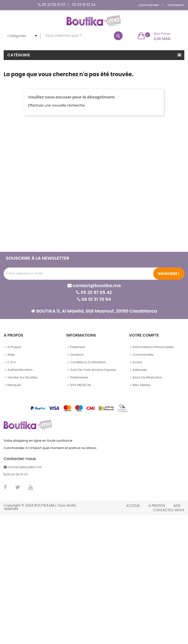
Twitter (18, 487)
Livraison (77, 355)
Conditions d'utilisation (88, 362)
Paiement (78, 347)
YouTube (31, 487)
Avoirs (137, 362)
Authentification (20, 370)
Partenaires (79, 377)
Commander (149, 5)
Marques (14, 385)
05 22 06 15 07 (54, 5)
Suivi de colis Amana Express (93, 370)
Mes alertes (142, 385)
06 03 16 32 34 (84, 5)
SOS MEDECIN (80, 385)
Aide (11, 355)
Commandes (143, 355)
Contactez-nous (169, 510)
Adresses (140, 370)
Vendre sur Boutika (22, 377)
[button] (154, 36)
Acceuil (133, 506)
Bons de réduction (147, 377)
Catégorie (19, 55)
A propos (14, 347)
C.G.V (12, 362)
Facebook (5, 487)
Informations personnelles (153, 347)
